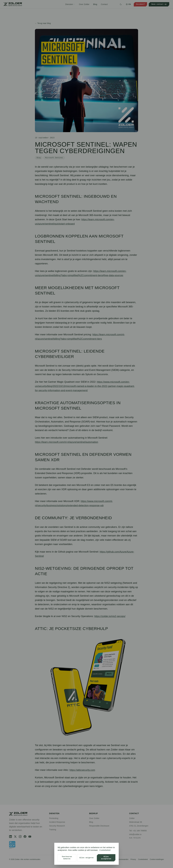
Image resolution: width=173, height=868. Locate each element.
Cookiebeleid (105, 850)
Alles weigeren (86, 858)
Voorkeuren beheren (67, 858)
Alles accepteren (106, 858)
